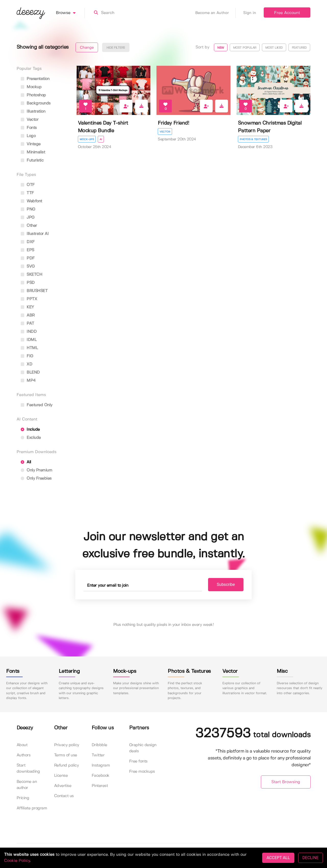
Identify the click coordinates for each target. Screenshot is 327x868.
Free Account (287, 13)
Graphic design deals (143, 748)
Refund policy (66, 765)
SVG (28, 266)
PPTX (29, 299)
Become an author (27, 785)
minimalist (33, 152)
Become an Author (215, 13)
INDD (29, 332)
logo (28, 136)
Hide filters (116, 48)
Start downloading (28, 768)
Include (30, 430)
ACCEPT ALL (278, 858)
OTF (28, 185)
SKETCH (32, 275)
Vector (165, 132)
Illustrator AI (35, 234)
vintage (31, 144)
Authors (24, 755)
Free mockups (142, 772)
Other (29, 226)
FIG (27, 356)
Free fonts (138, 761)
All (26, 462)
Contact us (64, 796)
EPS (27, 250)
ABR (28, 315)
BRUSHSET (34, 291)
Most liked (274, 48)
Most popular (245, 48)
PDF (28, 258)
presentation (35, 79)
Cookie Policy (17, 861)
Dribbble (99, 745)
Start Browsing (286, 782)
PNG (28, 209)
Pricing (23, 798)
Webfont (31, 201)
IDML (29, 340)
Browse (70, 13)
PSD (28, 283)
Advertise (63, 786)
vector (30, 120)
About (22, 745)
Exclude (31, 438)
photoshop (33, 95)
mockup (31, 87)
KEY (27, 307)
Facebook (101, 776)
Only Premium (37, 470)
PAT (27, 324)
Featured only (37, 405)
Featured (299, 48)
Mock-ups (87, 139)
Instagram (101, 765)
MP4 (28, 381)
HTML (29, 348)
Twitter (98, 755)
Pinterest (100, 786)
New (221, 48)
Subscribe (226, 584)
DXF (28, 242)
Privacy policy (67, 745)
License (61, 776)
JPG (28, 218)
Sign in (250, 13)
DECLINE (311, 858)
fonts (29, 128)
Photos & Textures (253, 139)
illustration (33, 111)
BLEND (30, 372)
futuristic (32, 160)
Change (87, 48)
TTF (27, 193)
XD (27, 364)
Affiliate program (32, 808)
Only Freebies (36, 478)
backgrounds (36, 103)
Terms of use (66, 755)
